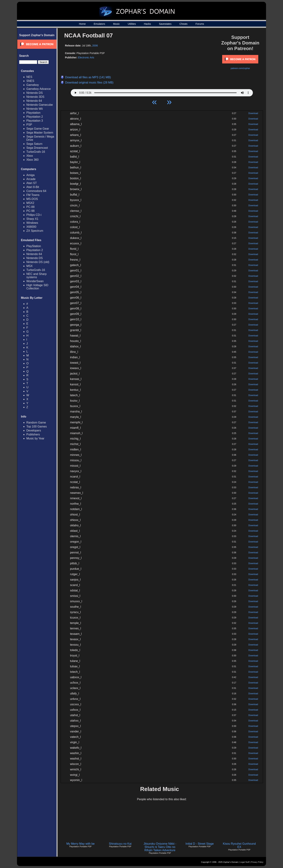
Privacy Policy (257, 862)
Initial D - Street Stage (200, 844)
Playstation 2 (35, 117)
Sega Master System (40, 133)
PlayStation (34, 246)
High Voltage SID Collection (37, 287)
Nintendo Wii (35, 109)
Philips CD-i (34, 215)
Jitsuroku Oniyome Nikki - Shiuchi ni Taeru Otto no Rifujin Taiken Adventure (160, 847)
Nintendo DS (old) (38, 262)
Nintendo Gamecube (40, 105)
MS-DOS (32, 199)
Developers (34, 430)
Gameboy (33, 85)
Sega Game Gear (38, 129)
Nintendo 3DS (35, 97)
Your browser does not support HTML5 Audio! (162, 92)
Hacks (147, 24)
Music (117, 24)
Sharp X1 (32, 219)
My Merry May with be (80, 844)
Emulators (99, 24)
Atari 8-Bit (33, 187)
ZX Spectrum (35, 231)
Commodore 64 (36, 191)
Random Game (36, 423)
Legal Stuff (245, 862)
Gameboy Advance (39, 89)
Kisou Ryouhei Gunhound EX (239, 845)
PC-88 (30, 207)
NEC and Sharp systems (36, 276)
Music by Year (35, 438)
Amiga (30, 175)
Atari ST (32, 183)
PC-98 (30, 211)
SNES (30, 81)
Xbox (30, 156)
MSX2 (30, 203)
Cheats (183, 24)
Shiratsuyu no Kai (120, 844)
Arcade (31, 179)
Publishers (33, 434)
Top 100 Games (37, 426)
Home (82, 24)
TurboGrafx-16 (36, 152)
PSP (29, 125)
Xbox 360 (32, 160)
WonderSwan (35, 281)
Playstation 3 (35, 121)
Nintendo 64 (34, 101)
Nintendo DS (35, 93)
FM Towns (33, 195)
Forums (200, 24)
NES (29, 77)
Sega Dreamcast (37, 148)
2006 (95, 46)
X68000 (31, 227)
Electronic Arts (86, 57)
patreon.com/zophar (240, 68)
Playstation (33, 113)
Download (253, 113)
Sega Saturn (34, 144)
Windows (32, 223)
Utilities (132, 24)
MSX (30, 266)
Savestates (165, 24)
